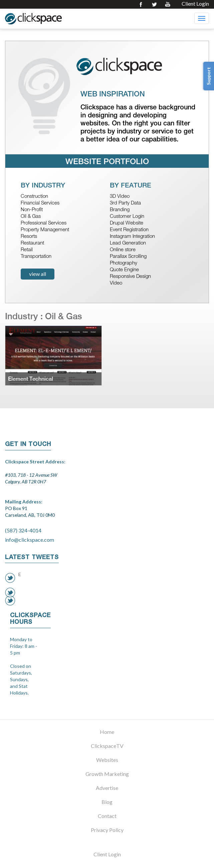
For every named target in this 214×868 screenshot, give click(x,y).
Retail (27, 250)
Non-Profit (32, 210)
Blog (107, 802)
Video (116, 283)
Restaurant (32, 243)
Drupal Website (127, 223)
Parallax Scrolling (128, 257)
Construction (34, 197)
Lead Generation (128, 243)
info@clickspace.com (30, 540)
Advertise (107, 788)
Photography (124, 263)
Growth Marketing (107, 774)
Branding (120, 210)
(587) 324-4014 (23, 530)
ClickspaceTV (107, 746)
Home (107, 732)
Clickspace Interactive (33, 19)
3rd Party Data (125, 203)
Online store (123, 250)
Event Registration (129, 230)
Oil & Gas (31, 217)
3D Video (120, 197)
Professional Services (44, 223)
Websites (107, 760)
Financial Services (40, 203)
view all (38, 274)
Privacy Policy (107, 830)
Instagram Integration (132, 237)
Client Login (195, 4)
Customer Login (127, 217)
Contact (107, 816)
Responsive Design (130, 277)
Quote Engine (124, 270)
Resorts (29, 237)
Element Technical (31, 379)
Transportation (36, 257)
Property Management (45, 230)
